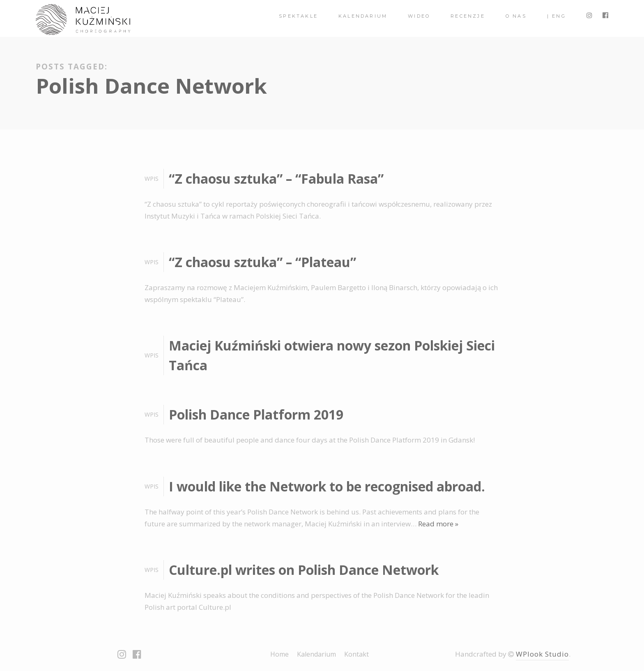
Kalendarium (363, 16)
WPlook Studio (542, 654)
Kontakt (356, 654)
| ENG (557, 16)
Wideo (419, 16)
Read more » (438, 524)
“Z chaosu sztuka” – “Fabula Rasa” (276, 179)
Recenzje (468, 16)
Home (279, 654)
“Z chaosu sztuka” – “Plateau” (262, 262)
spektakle (298, 16)
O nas (516, 16)
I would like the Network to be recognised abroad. (327, 486)
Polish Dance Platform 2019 (256, 414)
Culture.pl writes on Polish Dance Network (304, 570)
